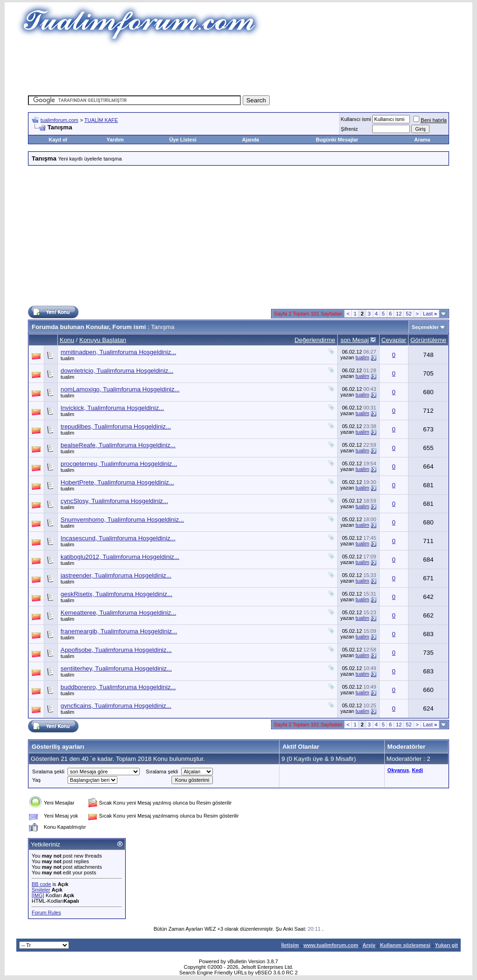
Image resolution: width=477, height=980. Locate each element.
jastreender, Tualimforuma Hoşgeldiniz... (116, 575)
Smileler (41, 890)
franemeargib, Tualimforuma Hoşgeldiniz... (119, 631)
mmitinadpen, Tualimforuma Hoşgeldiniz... (118, 352)
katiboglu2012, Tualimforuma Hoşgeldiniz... (120, 557)
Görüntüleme (428, 340)
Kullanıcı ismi (356, 119)
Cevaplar (394, 340)
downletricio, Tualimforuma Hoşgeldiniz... (117, 371)
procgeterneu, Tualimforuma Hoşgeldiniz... (119, 464)
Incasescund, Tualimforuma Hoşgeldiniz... (118, 538)
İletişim (290, 945)
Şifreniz (350, 129)
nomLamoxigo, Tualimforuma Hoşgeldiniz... (120, 389)
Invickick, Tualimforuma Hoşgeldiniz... (112, 408)
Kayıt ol (58, 140)
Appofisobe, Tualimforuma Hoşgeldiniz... (116, 650)
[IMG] (38, 895)
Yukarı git (446, 945)
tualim (67, 358)
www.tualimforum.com (331, 945)
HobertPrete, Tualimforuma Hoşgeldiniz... (117, 482)
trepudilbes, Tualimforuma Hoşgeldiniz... (116, 426)
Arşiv (369, 945)
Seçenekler (425, 327)
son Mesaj (355, 340)
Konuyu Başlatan (103, 340)
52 (409, 314)
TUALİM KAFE (101, 120)
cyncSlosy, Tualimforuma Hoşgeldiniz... (114, 501)
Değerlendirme (315, 340)
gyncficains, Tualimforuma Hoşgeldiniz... (116, 706)
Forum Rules (46, 913)
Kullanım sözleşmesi (405, 945)
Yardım (115, 140)
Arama (422, 140)
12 (399, 314)
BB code (41, 884)
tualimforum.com (59, 120)
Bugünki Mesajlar (337, 140)
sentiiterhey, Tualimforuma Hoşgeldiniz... (116, 668)
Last (430, 314)
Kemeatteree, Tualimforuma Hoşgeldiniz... (118, 613)
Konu (67, 340)
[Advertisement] (238, 67)
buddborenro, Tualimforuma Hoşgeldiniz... (118, 687)
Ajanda (251, 140)
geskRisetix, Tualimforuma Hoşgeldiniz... (116, 594)
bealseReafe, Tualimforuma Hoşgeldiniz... (118, 445)
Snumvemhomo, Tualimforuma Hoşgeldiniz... (122, 520)
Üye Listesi (183, 140)
